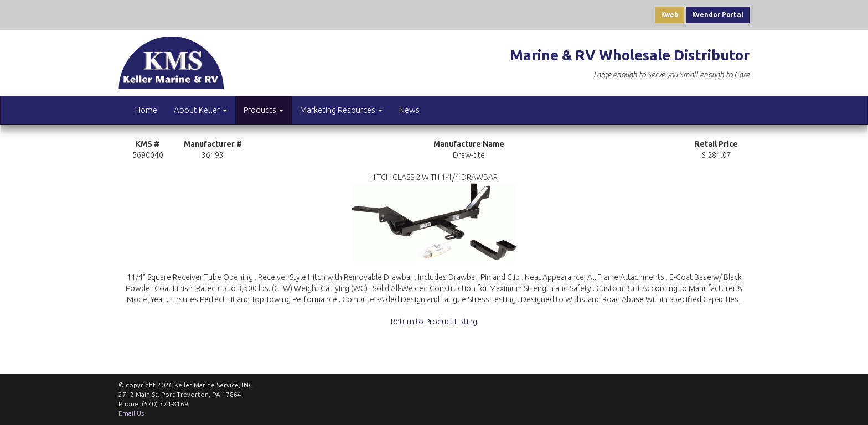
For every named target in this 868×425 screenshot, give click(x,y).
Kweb (670, 15)
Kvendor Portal (718, 15)
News (409, 110)
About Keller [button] (200, 110)
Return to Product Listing (434, 322)
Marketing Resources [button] (341, 110)
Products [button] (263, 110)
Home (146, 110)
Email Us (131, 413)
